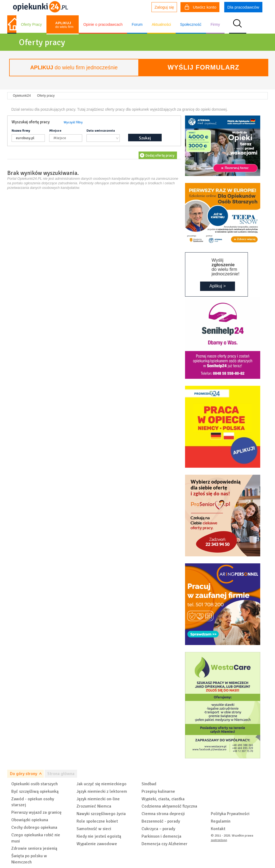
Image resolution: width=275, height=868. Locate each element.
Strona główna (61, 774)
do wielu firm (64, 25)
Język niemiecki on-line (98, 799)
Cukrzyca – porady (158, 829)
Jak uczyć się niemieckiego (102, 784)
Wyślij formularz (203, 67)
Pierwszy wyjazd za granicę (36, 812)
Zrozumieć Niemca (94, 806)
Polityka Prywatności (230, 814)
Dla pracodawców (243, 7)
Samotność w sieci (94, 829)
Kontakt (218, 829)
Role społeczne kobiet (97, 821)
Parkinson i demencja (161, 836)
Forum (137, 24)
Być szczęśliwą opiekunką (35, 791)
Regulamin (221, 821)
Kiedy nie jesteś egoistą (99, 836)
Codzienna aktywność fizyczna (169, 806)
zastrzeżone (219, 840)
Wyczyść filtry (73, 122)
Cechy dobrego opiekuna (34, 827)
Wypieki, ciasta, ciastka (163, 799)
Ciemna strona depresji (163, 814)
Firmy (215, 24)
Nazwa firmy (21, 131)
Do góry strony (23, 774)
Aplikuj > (218, 286)
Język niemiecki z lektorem (102, 791)
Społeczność (191, 24)
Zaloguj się (164, 7)
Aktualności (161, 24)
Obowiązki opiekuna (30, 820)
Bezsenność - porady (161, 821)
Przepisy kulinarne (158, 791)
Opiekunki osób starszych (35, 784)
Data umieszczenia (101, 131)
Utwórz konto (201, 8)
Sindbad (149, 784)
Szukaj (145, 138)
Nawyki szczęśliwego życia (101, 814)
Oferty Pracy (31, 24)
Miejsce (55, 131)
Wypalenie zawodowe (97, 844)
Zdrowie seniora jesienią (34, 848)
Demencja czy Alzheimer (164, 844)
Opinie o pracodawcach (103, 24)
